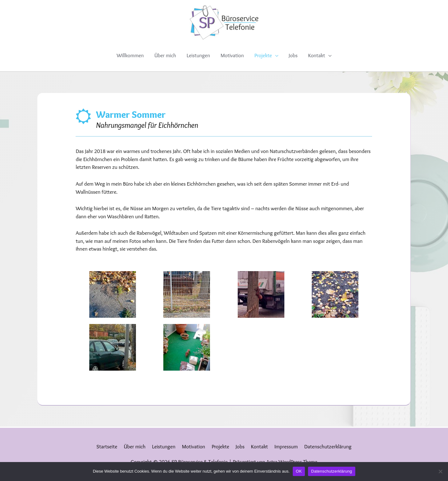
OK (299, 471)
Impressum (286, 446)
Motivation (232, 55)
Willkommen (130, 55)
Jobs (293, 55)
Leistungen (198, 55)
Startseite (107, 446)
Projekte (263, 55)
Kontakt (316, 55)
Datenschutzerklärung (328, 446)
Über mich (165, 55)
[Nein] (440, 471)
